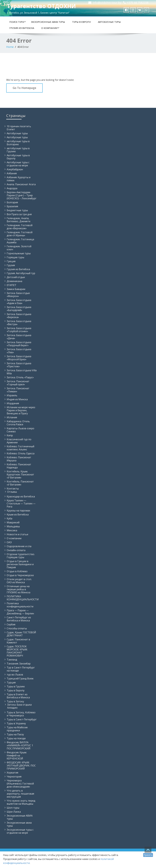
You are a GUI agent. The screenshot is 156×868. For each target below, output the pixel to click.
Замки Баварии (16, 289)
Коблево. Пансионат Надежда (19, 466)
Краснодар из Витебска (21, 496)
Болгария (12, 202)
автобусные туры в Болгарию (18, 143)
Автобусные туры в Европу (18, 157)
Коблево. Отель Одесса (21, 453)
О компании (50, 28)
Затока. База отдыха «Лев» (19, 351)
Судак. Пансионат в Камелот (18, 641)
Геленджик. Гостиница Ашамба (20, 241)
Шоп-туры (13, 808)
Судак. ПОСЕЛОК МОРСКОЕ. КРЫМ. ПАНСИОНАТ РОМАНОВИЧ (17, 651)
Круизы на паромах (18, 511)
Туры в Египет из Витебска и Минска (18, 696)
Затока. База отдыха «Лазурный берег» (19, 344)
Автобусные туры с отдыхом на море (18, 164)
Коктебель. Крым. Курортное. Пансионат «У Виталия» (20, 474)
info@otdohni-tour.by (107, 3)
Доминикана (14, 281)
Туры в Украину (16, 723)
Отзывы (12, 492)
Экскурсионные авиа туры (19, 824)
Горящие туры (15, 257)
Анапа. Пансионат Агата (21, 184)
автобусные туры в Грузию (18, 150)
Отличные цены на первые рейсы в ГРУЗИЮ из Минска (18, 589)
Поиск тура (18, 22)
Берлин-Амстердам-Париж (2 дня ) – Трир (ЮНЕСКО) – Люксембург (22, 195)
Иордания (13, 403)
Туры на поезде (16, 738)
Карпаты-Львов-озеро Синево (20, 430)
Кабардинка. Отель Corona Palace (18, 423)
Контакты (13, 489)
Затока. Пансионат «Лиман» (18, 390)
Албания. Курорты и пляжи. (19, 179)
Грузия (11, 265)
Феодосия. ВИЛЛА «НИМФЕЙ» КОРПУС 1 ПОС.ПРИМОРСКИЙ (20, 745)
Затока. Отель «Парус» (20, 377)
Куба (9, 518)
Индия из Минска (17, 399)
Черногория (14, 777)
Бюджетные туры (17, 210)
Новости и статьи (17, 534)
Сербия (11, 624)
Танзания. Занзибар (19, 664)
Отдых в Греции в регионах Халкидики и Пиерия (20, 564)
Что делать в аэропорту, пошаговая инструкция (20, 794)
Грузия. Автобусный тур (21, 273)
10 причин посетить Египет (19, 128)
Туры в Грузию (16, 686)
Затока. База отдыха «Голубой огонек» (19, 330)
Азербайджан (15, 169)
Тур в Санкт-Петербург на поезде (21, 669)
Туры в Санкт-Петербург (22, 719)
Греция (11, 261)
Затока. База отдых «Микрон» (18, 295)
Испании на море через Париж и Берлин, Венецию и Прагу (21, 410)
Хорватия (12, 773)
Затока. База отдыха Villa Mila (22, 372)
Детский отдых (16, 277)
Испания (12, 417)
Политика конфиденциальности (20, 605)
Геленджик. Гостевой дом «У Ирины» (20, 234)
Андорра (12, 188)
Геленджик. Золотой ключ (19, 248)
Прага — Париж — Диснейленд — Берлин (20, 612)
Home (10, 47)
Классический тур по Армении (19, 441)
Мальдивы (13, 526)
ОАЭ (9, 542)
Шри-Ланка (14, 812)
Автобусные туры (109, 22)
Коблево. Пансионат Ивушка (19, 459)
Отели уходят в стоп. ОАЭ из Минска (19, 581)
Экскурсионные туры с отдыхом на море (20, 831)
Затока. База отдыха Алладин (19, 706)
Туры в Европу (81, 22)
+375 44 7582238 (138, 3)
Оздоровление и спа (19, 546)
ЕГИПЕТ (12, 285)
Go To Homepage (24, 88)
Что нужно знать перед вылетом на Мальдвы (21, 802)
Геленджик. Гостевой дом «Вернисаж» (20, 227)
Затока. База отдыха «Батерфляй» (19, 309)
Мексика (12, 530)
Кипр (10, 435)
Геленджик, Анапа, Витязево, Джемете (19, 220)
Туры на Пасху (15, 734)
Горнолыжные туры (19, 253)
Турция (11, 682)
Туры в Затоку (15, 701)
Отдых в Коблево (17, 571)
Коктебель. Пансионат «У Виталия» (20, 483)
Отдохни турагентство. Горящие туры (21, 556)
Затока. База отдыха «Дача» (19, 337)
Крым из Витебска (18, 514)
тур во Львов (15, 675)
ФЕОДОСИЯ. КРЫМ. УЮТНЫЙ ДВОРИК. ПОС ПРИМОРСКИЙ (21, 766)
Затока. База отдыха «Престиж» (19, 365)
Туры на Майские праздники (17, 729)
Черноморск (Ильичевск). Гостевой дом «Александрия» (20, 784)
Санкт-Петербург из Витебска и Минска (19, 619)
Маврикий (13, 522)
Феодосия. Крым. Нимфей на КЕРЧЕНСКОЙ (17, 755)
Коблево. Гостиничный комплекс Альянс (20, 448)
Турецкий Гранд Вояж (20, 678)
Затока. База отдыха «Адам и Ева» (19, 302)
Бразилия (12, 206)
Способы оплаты (17, 628)
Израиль (12, 395)
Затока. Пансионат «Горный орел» (18, 383)
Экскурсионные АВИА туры (48, 22)
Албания (12, 173)
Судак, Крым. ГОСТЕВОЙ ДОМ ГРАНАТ (21, 634)
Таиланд (12, 660)
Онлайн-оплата (16, 550)
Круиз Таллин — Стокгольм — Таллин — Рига (21, 503)
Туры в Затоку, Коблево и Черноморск (21, 714)
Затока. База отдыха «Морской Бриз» (19, 358)
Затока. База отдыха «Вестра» (19, 323)
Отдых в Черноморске (20, 575)
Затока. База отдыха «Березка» (19, 316)
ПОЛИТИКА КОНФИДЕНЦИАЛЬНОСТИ (23, 598)
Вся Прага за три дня (19, 214)
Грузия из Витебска (22, 28)
